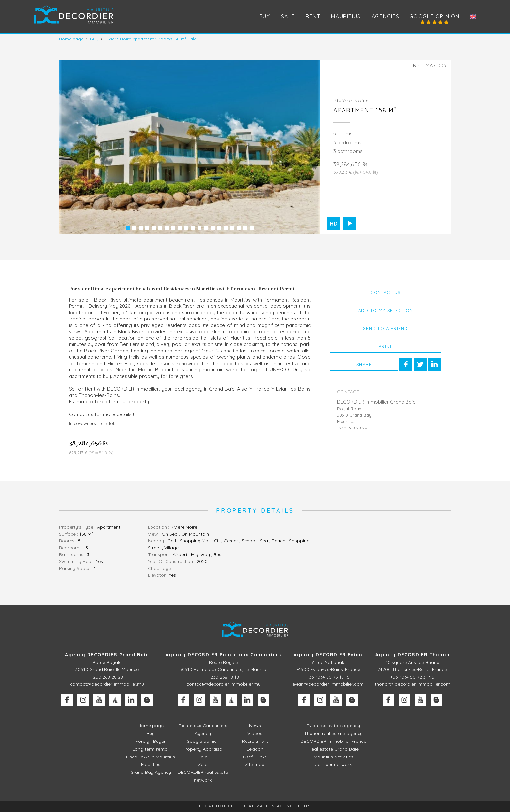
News (255, 726)
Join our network (333, 764)
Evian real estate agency (333, 726)
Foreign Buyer (151, 741)
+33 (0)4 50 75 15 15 (328, 677)
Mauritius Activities (334, 757)
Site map (255, 764)
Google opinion (435, 16)
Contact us (385, 292)
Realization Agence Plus (277, 806)
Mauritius (346, 16)
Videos (255, 733)
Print (386, 346)
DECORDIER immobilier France (333, 741)
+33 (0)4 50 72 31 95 (412, 677)
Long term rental (151, 749)
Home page (151, 726)
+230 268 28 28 (107, 677)
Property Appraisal (203, 749)
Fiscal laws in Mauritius (151, 757)
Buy (151, 733)
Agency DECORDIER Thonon (413, 655)
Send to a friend (386, 328)
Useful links (255, 757)
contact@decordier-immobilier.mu (107, 684)
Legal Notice (217, 806)
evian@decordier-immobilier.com (328, 684)
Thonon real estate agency (333, 733)
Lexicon (255, 749)
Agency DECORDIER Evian (328, 655)
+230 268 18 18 (223, 677)
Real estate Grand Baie (334, 749)
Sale (203, 757)
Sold (203, 764)
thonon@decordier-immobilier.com (413, 684)
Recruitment (255, 741)
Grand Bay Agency (151, 772)
